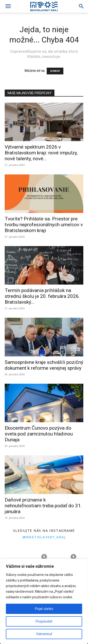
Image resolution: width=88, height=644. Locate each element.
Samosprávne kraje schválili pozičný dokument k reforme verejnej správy (44, 365)
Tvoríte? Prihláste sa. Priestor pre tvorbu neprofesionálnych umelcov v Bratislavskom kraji (44, 225)
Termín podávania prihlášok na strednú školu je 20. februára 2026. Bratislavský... (42, 296)
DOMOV (55, 71)
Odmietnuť (44, 634)
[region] (44, 601)
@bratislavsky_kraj (44, 537)
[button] (8, 6)
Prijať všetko (44, 609)
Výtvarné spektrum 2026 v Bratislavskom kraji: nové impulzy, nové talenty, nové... (41, 153)
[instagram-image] (15, 557)
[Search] (81, 6)
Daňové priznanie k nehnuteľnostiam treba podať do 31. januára (43, 506)
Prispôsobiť (44, 621)
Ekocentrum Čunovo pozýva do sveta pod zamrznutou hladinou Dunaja (39, 434)
